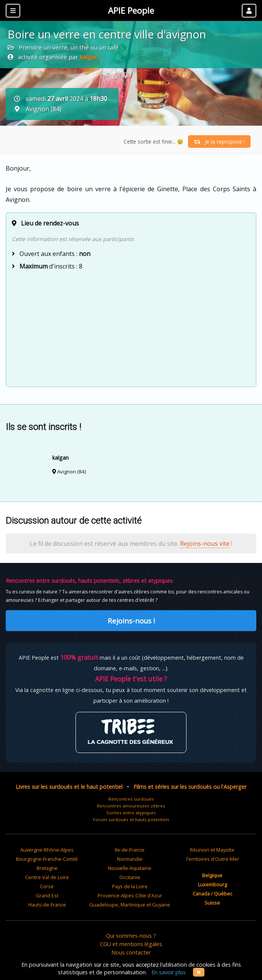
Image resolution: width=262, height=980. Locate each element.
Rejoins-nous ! (131, 621)
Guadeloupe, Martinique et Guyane (130, 905)
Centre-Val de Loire (47, 877)
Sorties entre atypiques (131, 813)
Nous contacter (131, 952)
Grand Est (47, 895)
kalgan (89, 57)
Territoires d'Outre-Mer (212, 859)
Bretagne (47, 868)
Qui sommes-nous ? (131, 936)
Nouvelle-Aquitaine (130, 868)
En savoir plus (169, 972)
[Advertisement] (131, 328)
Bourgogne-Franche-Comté (47, 859)
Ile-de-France (130, 850)
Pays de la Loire (130, 886)
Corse (47, 886)
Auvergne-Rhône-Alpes (47, 850)
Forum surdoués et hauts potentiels (131, 819)
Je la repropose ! (219, 141)
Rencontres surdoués (131, 799)
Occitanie (130, 877)
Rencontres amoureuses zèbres (131, 806)
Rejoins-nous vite (205, 544)
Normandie (130, 859)
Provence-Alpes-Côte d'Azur (130, 895)
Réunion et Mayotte (212, 850)
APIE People (131, 10)
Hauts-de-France (47, 905)
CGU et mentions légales (131, 944)
